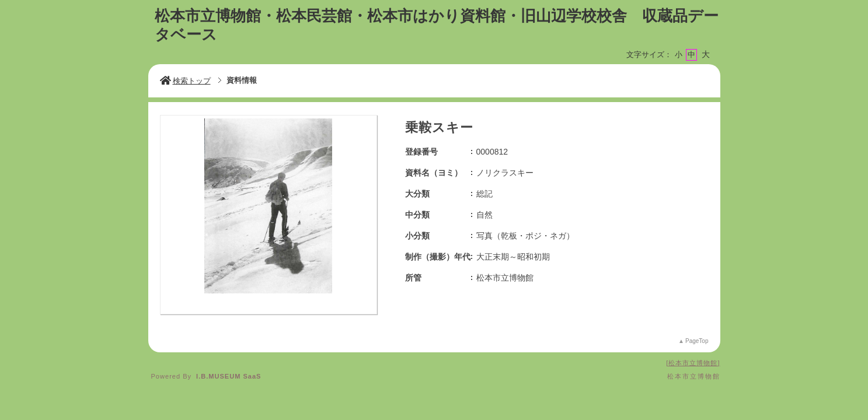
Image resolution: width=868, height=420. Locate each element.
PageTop (697, 341)
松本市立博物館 (693, 363)
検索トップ (185, 81)
